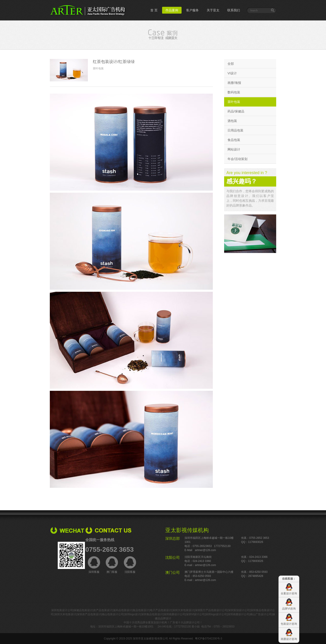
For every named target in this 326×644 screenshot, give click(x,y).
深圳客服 (94, 565)
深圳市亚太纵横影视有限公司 (150, 639)
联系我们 (234, 10)
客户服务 (192, 10)
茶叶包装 (234, 102)
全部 (231, 64)
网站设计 (234, 149)
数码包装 (234, 92)
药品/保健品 (236, 111)
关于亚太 (213, 10)
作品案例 (172, 10)
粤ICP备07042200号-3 (209, 639)
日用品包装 (235, 130)
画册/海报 (234, 83)
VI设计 (232, 73)
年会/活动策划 (237, 159)
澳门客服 (112, 565)
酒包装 (232, 121)
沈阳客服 (130, 565)
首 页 (154, 10)
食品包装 (234, 140)
